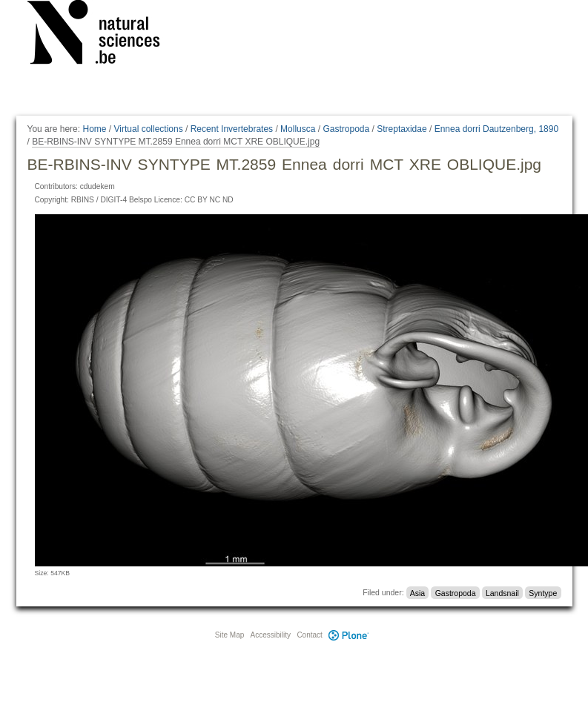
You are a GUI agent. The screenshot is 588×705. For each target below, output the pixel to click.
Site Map (229, 635)
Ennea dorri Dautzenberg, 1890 (496, 129)
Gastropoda (346, 129)
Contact (309, 635)
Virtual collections (149, 129)
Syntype (543, 592)
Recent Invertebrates (232, 129)
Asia (417, 592)
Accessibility (271, 635)
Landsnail (502, 592)
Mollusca (298, 129)
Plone (349, 635)
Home (94, 129)
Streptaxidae (402, 129)
